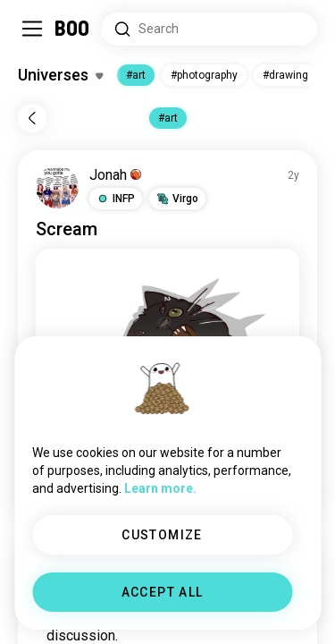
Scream (67, 229)
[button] (116, 199)
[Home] (73, 29)
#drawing (285, 75)
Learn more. (160, 488)
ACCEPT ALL (163, 592)
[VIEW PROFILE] (57, 187)
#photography (204, 75)
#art (136, 75)
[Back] (32, 118)
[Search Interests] (209, 29)
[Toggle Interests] (60, 75)
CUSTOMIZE (162, 535)
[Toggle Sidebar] (32, 29)
